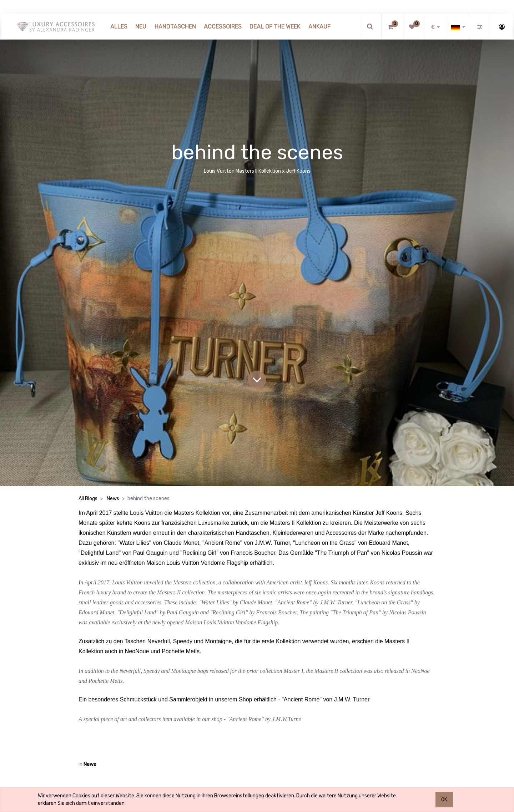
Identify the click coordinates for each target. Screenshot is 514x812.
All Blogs (88, 499)
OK (444, 800)
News (113, 499)
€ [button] (434, 27)
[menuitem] (119, 27)
